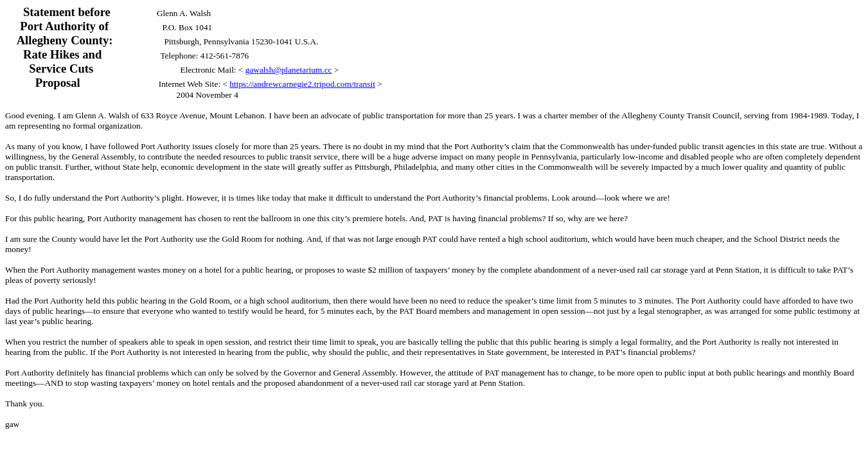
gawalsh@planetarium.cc (289, 70)
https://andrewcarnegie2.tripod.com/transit (302, 84)
